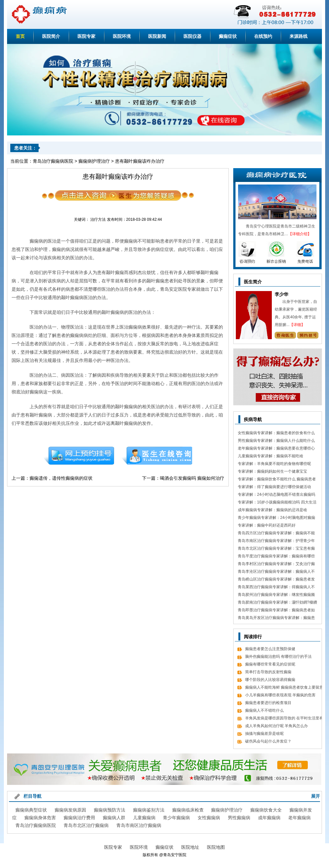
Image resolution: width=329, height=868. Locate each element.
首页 (20, 36)
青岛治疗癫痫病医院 (53, 161)
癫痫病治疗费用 (79, 818)
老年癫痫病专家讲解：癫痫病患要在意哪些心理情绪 (276, 449)
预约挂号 (79, 456)
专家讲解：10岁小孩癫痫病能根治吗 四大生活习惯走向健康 (277, 503)
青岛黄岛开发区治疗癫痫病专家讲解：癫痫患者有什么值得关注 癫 (276, 619)
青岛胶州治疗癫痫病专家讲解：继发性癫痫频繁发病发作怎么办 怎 (276, 595)
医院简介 (51, 36)
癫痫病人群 (114, 818)
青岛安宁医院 (175, 855)
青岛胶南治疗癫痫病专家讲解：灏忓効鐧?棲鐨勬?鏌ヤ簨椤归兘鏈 (277, 603)
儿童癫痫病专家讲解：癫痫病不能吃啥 (271, 456)
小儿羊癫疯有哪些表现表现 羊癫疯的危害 (280, 695)
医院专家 (86, 36)
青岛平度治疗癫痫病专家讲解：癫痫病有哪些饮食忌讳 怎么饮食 (276, 557)
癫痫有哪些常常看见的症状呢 (270, 664)
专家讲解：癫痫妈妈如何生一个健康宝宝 (272, 471)
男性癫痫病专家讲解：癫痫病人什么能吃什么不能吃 (276, 441)
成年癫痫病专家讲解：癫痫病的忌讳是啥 (272, 510)
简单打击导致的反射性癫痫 (268, 672)
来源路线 (298, 36)
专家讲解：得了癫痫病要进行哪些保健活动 (274, 487)
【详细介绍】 (300, 234)
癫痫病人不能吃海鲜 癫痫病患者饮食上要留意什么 (284, 688)
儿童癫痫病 (144, 818)
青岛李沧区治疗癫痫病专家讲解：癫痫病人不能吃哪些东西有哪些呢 (276, 572)
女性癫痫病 (209, 818)
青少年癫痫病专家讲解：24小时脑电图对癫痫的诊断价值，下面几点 (276, 518)
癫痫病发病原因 (70, 810)
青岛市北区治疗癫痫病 (86, 825)
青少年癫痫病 (176, 818)
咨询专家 (285, 335)
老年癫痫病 (299, 818)
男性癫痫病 (239, 818)
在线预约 (263, 36)
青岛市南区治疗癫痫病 (139, 825)
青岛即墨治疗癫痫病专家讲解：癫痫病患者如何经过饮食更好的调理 (276, 611)
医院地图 (216, 847)
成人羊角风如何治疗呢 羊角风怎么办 (276, 726)
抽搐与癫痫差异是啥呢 (264, 734)
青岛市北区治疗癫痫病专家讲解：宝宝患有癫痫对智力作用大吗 (276, 549)
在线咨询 (157, 456)
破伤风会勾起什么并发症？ (268, 741)
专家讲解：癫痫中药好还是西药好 (267, 525)
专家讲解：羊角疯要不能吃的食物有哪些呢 (274, 464)
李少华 (281, 294)
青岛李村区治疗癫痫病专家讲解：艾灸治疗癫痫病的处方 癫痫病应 (276, 565)
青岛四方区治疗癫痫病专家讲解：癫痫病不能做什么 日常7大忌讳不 (276, 534)
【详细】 (297, 325)
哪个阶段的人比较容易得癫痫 (270, 680)
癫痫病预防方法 (110, 810)
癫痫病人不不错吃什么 (264, 710)
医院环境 (122, 36)
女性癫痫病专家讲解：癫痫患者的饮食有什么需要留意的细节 (276, 434)
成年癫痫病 (269, 818)
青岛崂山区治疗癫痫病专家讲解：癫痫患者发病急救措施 (276, 580)
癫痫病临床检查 (188, 810)
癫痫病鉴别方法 (149, 810)
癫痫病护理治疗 (94, 161)
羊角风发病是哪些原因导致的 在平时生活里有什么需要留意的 (284, 719)
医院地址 (190, 847)
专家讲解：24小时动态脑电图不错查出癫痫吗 (276, 494)
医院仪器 (192, 36)
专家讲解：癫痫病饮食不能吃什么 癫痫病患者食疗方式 (277, 480)
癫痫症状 (228, 36)
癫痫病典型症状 (31, 810)
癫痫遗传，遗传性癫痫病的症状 (61, 478)
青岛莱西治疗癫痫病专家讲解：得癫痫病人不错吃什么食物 (276, 588)
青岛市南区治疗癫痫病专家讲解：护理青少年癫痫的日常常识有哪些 (276, 541)
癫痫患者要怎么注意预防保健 (270, 649)
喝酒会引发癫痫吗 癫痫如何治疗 (192, 478)
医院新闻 (157, 36)
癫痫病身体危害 (40, 818)
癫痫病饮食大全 (266, 810)
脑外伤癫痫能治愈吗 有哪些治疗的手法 (278, 657)
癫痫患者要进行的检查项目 (268, 703)
